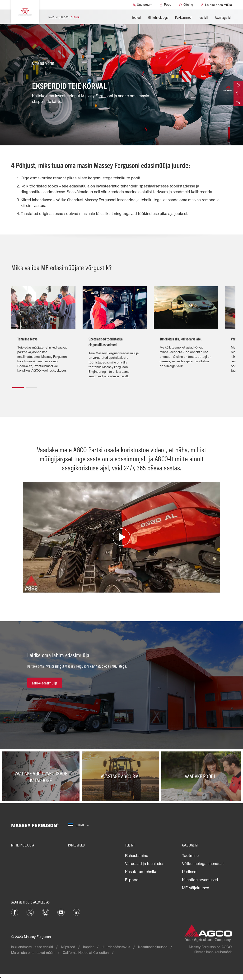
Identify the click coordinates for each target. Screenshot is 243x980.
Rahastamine (137, 856)
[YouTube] (61, 912)
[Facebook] (15, 912)
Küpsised (68, 947)
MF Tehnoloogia (158, 17)
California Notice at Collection (86, 953)
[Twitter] (30, 912)
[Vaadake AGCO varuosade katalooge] (42, 776)
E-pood (132, 880)
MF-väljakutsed (196, 888)
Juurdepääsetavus (116, 947)
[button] (18, 386)
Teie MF (203, 17)
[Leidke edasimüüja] (216, 5)
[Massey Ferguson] (25, 12)
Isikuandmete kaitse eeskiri (32, 947)
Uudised (189, 872)
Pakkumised (183, 17)
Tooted (136, 17)
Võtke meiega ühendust (203, 864)
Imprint (88, 947)
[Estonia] (78, 825)
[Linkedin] (76, 912)
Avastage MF (224, 17)
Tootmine (190, 856)
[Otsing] (186, 5)
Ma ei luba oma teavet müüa (33, 953)
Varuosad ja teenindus (145, 864)
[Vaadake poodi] (201, 776)
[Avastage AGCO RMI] (121, 776)
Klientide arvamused (200, 880)
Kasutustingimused (153, 947)
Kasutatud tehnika (141, 872)
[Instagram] (46, 912)
